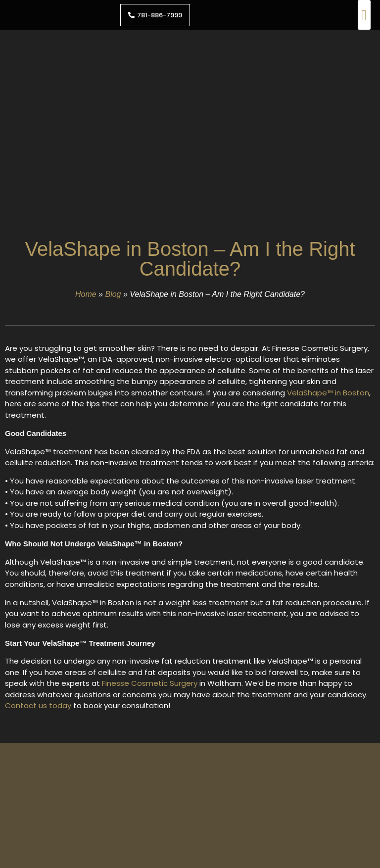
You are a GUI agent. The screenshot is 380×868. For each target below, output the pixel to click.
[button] (364, 15)
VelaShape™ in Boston (328, 393)
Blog (113, 294)
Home (86, 294)
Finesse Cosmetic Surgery (150, 683)
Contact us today (38, 705)
